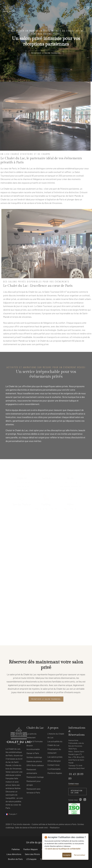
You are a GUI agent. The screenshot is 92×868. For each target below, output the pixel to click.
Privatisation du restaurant (54, 751)
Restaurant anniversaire (32, 771)
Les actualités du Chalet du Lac (55, 743)
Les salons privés (55, 757)
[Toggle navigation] (88, 9)
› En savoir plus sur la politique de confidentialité (62, 849)
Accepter (67, 855)
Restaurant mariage (35, 777)
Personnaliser (80, 855)
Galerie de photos (34, 761)
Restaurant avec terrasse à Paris (34, 791)
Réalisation (55, 827)
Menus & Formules (35, 741)
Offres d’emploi (54, 761)
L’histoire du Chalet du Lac (56, 736)
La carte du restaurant (31, 736)
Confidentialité (54, 769)
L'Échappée (31, 859)
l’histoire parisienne (65, 189)
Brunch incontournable (33, 747)
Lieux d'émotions (14, 854)
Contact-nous (53, 765)
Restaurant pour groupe (34, 783)
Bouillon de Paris (15, 859)
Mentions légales (55, 773)
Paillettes (16, 849)
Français (11, 814)
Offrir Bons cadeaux (35, 765)
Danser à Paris (33, 753)
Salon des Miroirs (32, 854)
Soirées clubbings (34, 757)
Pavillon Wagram (31, 849)
